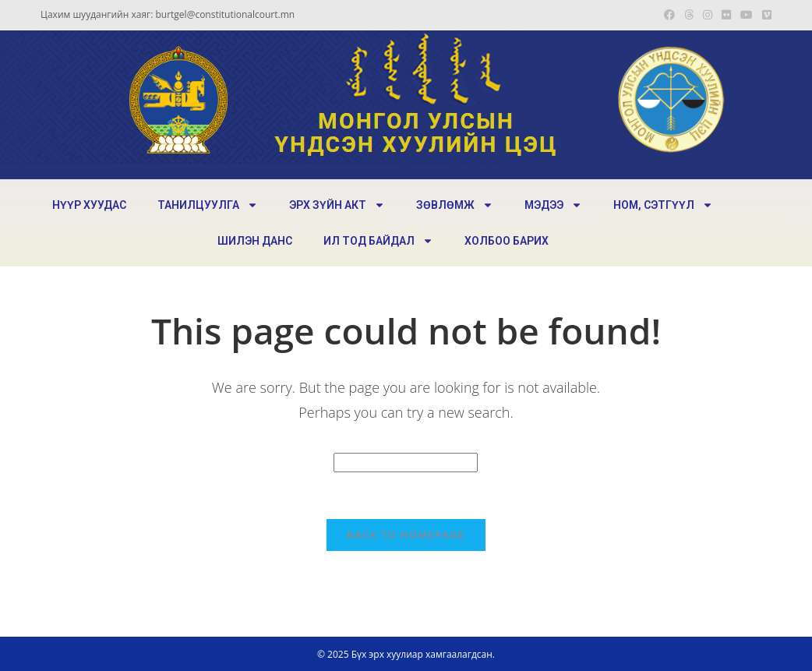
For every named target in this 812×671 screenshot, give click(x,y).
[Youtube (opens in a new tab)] (747, 15)
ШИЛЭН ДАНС (255, 241)
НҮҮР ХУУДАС (89, 205)
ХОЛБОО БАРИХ (507, 241)
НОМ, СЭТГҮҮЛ (663, 205)
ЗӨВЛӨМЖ (455, 205)
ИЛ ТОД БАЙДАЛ (378, 241)
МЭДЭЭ (553, 205)
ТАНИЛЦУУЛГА (208, 205)
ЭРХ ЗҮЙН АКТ (337, 205)
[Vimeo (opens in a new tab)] (764, 15)
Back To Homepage (406, 535)
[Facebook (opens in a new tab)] (669, 15)
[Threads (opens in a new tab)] (689, 15)
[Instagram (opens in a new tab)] (708, 15)
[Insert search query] (406, 463)
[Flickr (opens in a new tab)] (726, 15)
